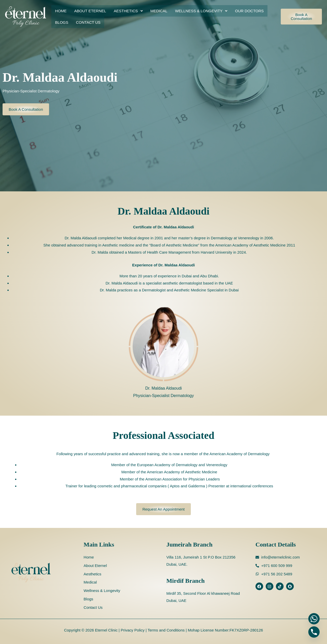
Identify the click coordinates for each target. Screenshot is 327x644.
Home (61, 11)
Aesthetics (128, 11)
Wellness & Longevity (201, 11)
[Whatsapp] (314, 619)
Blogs (62, 22)
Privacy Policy (132, 630)
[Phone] (314, 632)
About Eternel (90, 11)
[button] (128, 11)
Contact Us (88, 22)
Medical (159, 11)
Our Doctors (249, 11)
